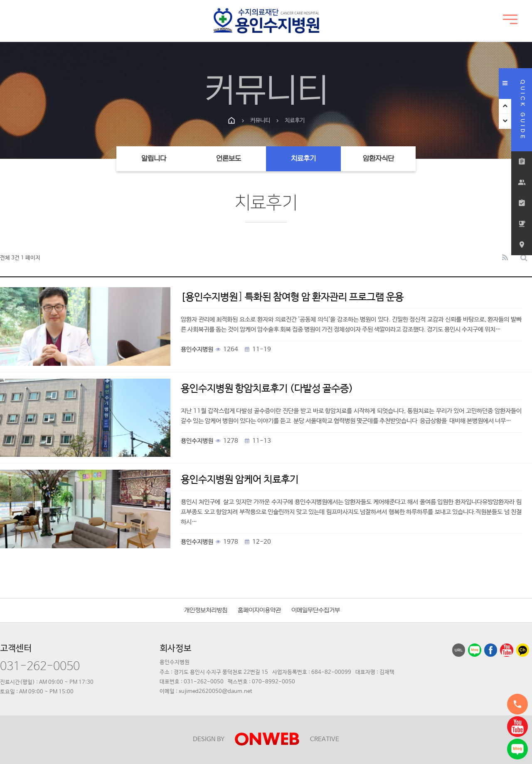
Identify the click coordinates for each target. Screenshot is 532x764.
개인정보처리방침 (206, 610)
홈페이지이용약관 (259, 610)
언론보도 (229, 159)
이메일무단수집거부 (316, 610)
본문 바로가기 (0, 0)
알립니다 (154, 159)
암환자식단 (378, 159)
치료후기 (303, 159)
